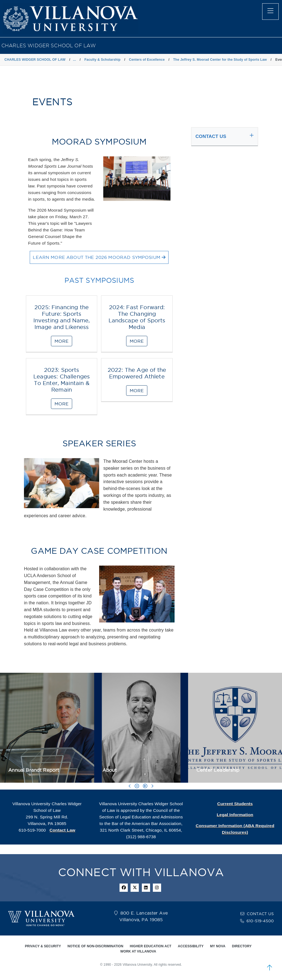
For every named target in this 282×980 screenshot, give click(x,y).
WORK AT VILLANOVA (138, 951)
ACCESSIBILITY (191, 946)
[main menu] (270, 12)
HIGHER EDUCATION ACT (151, 946)
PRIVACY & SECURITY (43, 946)
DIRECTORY (242, 946)
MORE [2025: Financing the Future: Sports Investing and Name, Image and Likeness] (62, 341)
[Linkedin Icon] (146, 888)
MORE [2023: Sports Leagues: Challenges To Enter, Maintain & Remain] (62, 404)
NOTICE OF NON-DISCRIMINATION (95, 946)
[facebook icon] (124, 888)
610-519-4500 (260, 921)
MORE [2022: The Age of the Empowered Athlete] (137, 391)
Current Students (235, 804)
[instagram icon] (157, 888)
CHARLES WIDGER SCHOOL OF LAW (49, 45)
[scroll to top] (270, 968)
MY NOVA (218, 946)
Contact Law (63, 830)
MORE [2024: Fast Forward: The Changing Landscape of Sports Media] (137, 341)
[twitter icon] (135, 888)
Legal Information (235, 815)
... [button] (74, 60)
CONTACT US (260, 914)
